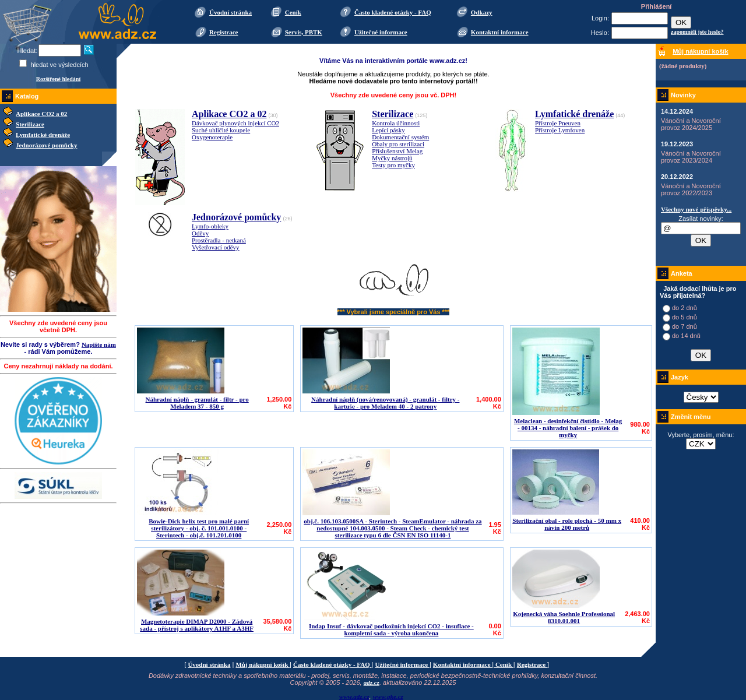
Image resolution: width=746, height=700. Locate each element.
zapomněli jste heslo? (697, 32)
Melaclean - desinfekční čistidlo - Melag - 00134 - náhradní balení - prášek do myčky (568, 428)
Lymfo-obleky (210, 226)
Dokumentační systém (400, 137)
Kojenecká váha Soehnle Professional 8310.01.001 (564, 617)
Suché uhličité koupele (221, 130)
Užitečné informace (381, 32)
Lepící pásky (388, 130)
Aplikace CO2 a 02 (41, 114)
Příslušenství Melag (397, 151)
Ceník (293, 12)
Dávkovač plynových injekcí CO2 (235, 123)
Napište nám (99, 344)
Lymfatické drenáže (43, 135)
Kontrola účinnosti (396, 123)
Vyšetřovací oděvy (216, 247)
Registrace (224, 32)
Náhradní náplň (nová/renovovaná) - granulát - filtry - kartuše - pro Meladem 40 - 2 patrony (385, 403)
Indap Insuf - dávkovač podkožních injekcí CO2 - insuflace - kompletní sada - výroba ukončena (391, 629)
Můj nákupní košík (263, 664)
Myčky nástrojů (392, 158)
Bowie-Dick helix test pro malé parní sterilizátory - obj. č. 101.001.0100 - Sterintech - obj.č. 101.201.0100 (199, 528)
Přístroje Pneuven (558, 123)
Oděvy (200, 233)
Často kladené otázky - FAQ (393, 12)
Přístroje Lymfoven (560, 130)
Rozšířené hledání (58, 79)
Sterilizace (30, 124)
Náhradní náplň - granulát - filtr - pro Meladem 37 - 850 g (197, 403)
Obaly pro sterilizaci (398, 144)
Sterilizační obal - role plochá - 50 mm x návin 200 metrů (567, 524)
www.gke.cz (388, 697)
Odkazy (482, 12)
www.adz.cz (354, 697)
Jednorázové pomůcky (46, 145)
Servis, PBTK (304, 32)
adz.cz (372, 683)
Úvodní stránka (231, 12)
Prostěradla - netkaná (219, 240)
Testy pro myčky (393, 165)
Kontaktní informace (500, 32)
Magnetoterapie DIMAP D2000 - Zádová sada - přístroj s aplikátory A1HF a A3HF (197, 625)
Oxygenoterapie (212, 137)
